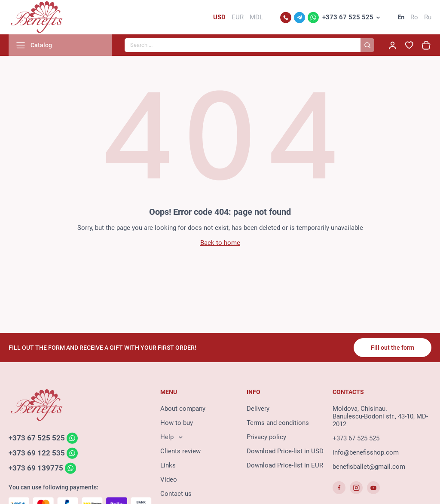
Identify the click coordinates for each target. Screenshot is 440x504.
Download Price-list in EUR (285, 465)
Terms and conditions (278, 423)
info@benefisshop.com (366, 452)
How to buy (177, 423)
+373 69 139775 (36, 468)
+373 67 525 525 (348, 17)
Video (169, 480)
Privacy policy (266, 437)
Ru (428, 17)
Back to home (220, 243)
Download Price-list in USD (285, 451)
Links (168, 465)
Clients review (180, 451)
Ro (414, 17)
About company (183, 409)
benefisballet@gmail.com (369, 467)
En (401, 17)
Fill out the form (393, 348)
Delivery (258, 409)
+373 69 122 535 (37, 453)
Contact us (176, 494)
